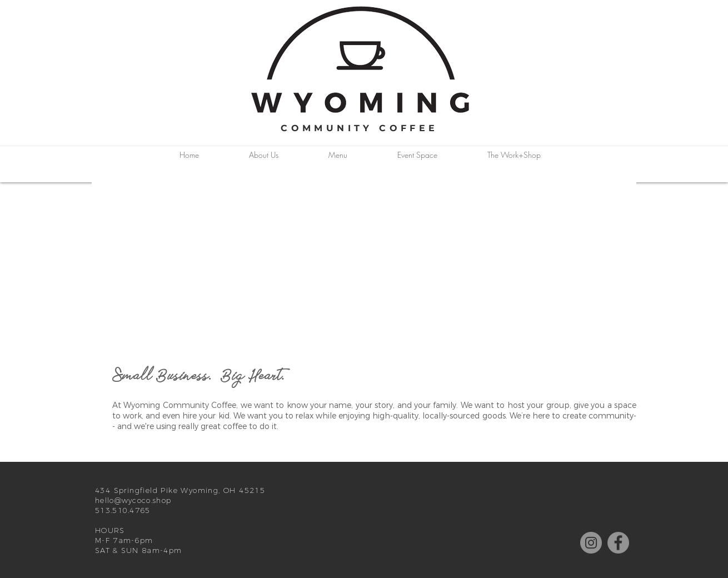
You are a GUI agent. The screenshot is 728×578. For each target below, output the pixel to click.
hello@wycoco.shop (133, 500)
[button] (264, 155)
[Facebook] (618, 543)
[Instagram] (591, 543)
